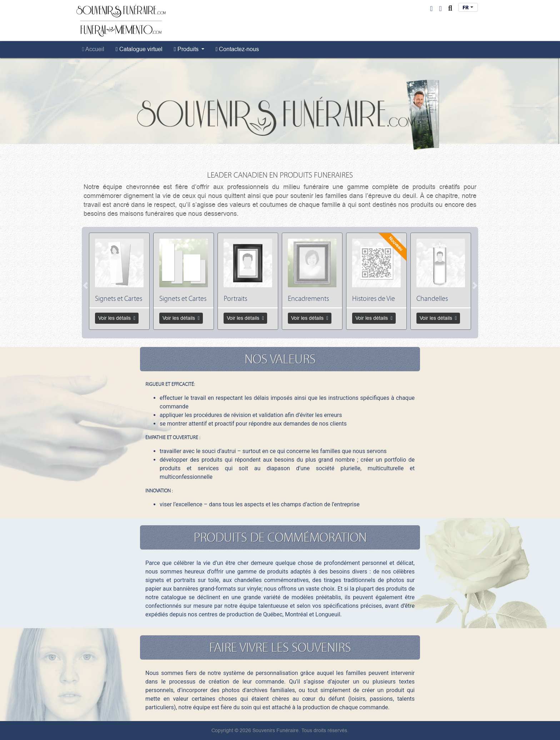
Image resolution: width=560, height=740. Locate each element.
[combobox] (468, 7)
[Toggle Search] (450, 9)
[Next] (475, 285)
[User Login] (431, 9)
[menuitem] (93, 49)
